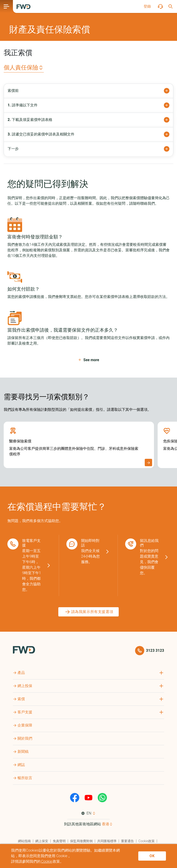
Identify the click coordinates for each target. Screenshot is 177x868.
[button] (147, 6)
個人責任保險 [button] (21, 68)
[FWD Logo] (24, 7)
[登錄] (147, 6)
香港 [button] (106, 824)
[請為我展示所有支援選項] (89, 612)
